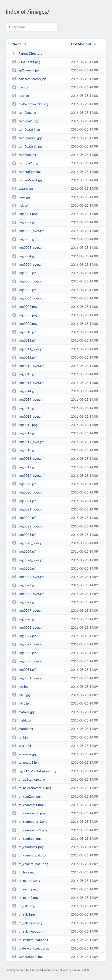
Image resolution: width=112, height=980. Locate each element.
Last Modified (81, 44)
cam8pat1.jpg (25, 163)
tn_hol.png (23, 872)
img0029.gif (24, 636)
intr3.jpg (21, 695)
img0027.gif (24, 602)
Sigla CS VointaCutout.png (34, 771)
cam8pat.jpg (24, 155)
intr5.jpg (21, 703)
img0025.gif (24, 568)
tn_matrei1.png (26, 881)
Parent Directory (27, 53)
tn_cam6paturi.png (29, 813)
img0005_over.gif (28, 281)
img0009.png (25, 324)
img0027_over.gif (28, 610)
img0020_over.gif (28, 492)
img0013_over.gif (28, 383)
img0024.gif (24, 551)
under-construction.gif (31, 948)
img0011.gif (24, 340)
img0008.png (25, 315)
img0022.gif (24, 518)
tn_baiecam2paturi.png (32, 788)
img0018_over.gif (28, 458)
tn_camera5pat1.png (30, 864)
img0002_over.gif (28, 231)
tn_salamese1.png (28, 931)
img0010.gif (24, 332)
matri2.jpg (23, 729)
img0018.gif (24, 450)
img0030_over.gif (28, 661)
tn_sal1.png (24, 906)
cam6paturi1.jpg (27, 138)
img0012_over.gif (28, 366)
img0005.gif (24, 273)
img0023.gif (24, 535)
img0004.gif (24, 256)
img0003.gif (24, 239)
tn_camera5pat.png (29, 855)
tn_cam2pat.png (27, 796)
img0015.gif (24, 408)
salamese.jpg (24, 754)
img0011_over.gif (28, 349)
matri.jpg (22, 720)
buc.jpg (20, 96)
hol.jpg (20, 205)
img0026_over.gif (28, 594)
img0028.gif (24, 619)
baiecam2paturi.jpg (29, 79)
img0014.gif (24, 391)
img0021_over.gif (28, 509)
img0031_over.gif (28, 678)
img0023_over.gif (28, 543)
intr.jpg (20, 686)
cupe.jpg (21, 197)
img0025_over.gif (28, 577)
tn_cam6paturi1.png (30, 821)
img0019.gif (24, 467)
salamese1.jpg (25, 762)
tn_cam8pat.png (27, 838)
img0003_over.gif (28, 247)
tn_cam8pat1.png (28, 847)
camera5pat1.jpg (27, 180)
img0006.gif (24, 290)
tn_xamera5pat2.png (30, 940)
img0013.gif (24, 374)
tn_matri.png (24, 889)
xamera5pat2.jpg (27, 957)
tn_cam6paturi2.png (30, 830)
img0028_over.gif (28, 627)
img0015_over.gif (28, 416)
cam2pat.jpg (24, 112)
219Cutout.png (26, 62)
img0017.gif (24, 433)
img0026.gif (24, 585)
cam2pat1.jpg (25, 121)
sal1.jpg (21, 737)
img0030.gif (24, 653)
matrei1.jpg (23, 712)
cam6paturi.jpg (26, 129)
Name (17, 44)
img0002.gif (24, 222)
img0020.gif (24, 484)
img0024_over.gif (28, 560)
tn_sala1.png (24, 914)
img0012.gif (24, 357)
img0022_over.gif (28, 526)
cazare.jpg (22, 188)
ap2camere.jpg (26, 70)
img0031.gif (24, 670)
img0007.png (25, 307)
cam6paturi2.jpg (27, 146)
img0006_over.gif (28, 298)
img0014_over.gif (28, 399)
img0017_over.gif (28, 442)
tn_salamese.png (27, 923)
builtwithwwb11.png (30, 104)
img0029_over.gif (28, 644)
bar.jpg (20, 87)
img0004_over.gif (28, 264)
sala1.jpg (22, 746)
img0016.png (25, 425)
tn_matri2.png (25, 898)
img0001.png (25, 214)
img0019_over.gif (28, 475)
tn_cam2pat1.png (28, 805)
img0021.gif (24, 501)
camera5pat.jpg (26, 172)
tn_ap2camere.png (29, 779)
